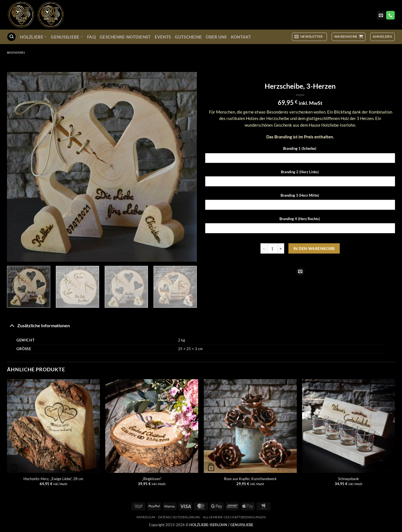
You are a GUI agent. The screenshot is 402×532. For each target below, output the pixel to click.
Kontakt (241, 37)
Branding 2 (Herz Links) (300, 172)
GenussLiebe (67, 37)
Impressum (146, 517)
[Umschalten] (12, 325)
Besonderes (16, 52)
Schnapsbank (349, 479)
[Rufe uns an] (390, 15)
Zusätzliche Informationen (38, 325)
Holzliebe (33, 37)
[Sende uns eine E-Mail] (381, 15)
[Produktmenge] (272, 248)
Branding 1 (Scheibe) (300, 148)
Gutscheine (188, 37)
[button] (309, 37)
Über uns (216, 37)
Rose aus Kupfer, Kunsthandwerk (250, 479)
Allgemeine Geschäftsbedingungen (234, 517)
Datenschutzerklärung (179, 517)
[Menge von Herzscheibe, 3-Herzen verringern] (264, 248)
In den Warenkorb (314, 248)
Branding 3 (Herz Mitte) (300, 195)
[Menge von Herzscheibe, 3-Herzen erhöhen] (281, 248)
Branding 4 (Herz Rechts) (300, 219)
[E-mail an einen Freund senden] (300, 272)
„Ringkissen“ (152, 479)
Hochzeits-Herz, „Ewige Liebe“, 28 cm (53, 479)
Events (163, 37)
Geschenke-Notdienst (125, 37)
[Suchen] (11, 37)
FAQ (91, 37)
